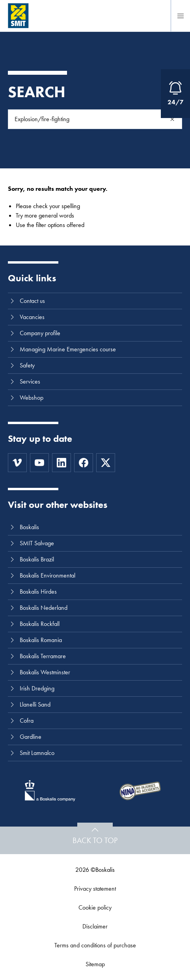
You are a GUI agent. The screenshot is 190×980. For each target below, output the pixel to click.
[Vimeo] (17, 463)
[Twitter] (106, 463)
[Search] (172, 119)
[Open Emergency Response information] (175, 94)
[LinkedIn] (61, 463)
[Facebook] (84, 463)
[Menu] (181, 16)
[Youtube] (39, 463)
